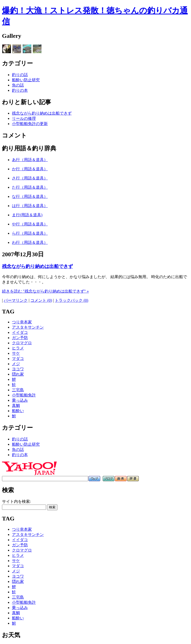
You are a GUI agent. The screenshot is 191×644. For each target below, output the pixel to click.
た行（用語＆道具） (30, 187)
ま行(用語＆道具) (27, 215)
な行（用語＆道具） (30, 196)
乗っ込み (20, 400)
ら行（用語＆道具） (30, 233)
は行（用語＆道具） (30, 206)
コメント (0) (41, 300)
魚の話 (18, 85)
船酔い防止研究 (26, 80)
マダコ (18, 359)
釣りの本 (20, 90)
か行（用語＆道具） (30, 169)
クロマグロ (22, 343)
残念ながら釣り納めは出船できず (42, 113)
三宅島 (18, 390)
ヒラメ (18, 348)
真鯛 (16, 406)
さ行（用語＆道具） (30, 178)
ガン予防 (20, 338)
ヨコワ (18, 369)
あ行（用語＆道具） (30, 160)
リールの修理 (24, 118)
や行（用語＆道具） (30, 224)
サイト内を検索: (16, 501)
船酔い (18, 411)
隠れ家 (18, 374)
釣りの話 (20, 75)
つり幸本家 (22, 322)
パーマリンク (16, 300)
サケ (16, 353)
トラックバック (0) (72, 300)
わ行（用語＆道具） (30, 242)
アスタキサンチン (28, 327)
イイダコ (20, 332)
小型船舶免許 (24, 395)
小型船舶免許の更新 (30, 124)
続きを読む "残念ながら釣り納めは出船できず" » (45, 291)
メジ (16, 364)
